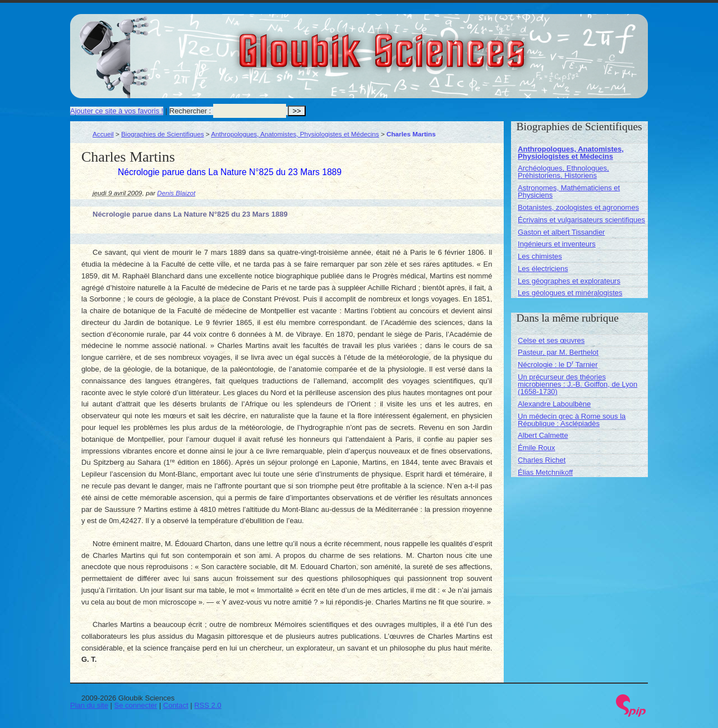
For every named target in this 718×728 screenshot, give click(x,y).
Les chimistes (540, 256)
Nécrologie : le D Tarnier (558, 365)
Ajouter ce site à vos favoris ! (117, 111)
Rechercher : (190, 111)
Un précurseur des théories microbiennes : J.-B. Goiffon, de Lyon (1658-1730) (577, 384)
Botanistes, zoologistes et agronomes (578, 207)
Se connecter (136, 705)
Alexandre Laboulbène (554, 404)
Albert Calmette (543, 435)
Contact (176, 705)
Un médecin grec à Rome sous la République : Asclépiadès (572, 420)
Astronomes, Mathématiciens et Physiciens (569, 191)
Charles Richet (542, 460)
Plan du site (89, 705)
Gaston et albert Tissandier (561, 232)
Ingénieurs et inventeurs (557, 244)
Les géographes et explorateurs (569, 281)
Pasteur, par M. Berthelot (558, 352)
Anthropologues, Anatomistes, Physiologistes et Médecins (295, 134)
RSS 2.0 (208, 705)
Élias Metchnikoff (545, 472)
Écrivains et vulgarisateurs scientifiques (581, 220)
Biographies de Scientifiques (163, 134)
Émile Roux (536, 448)
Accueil (103, 134)
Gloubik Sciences (445, 44)
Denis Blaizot (176, 193)
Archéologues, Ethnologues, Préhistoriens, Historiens (563, 172)
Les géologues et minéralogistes (570, 293)
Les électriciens (543, 269)
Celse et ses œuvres (551, 340)
